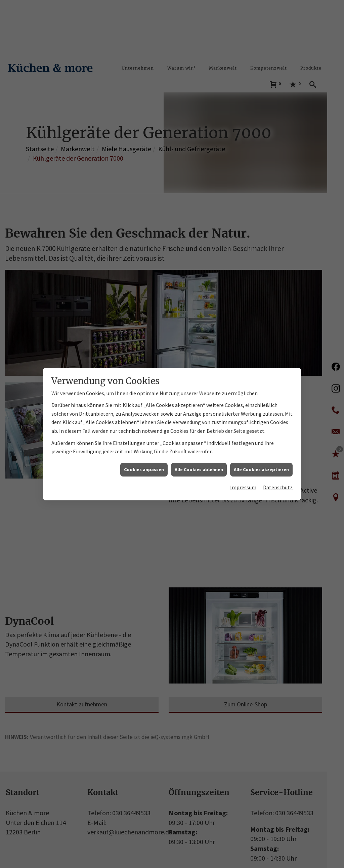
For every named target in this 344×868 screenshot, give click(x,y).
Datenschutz (278, 464)
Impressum (243, 464)
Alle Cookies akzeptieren (261, 446)
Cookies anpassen (144, 446)
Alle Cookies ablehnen (199, 446)
